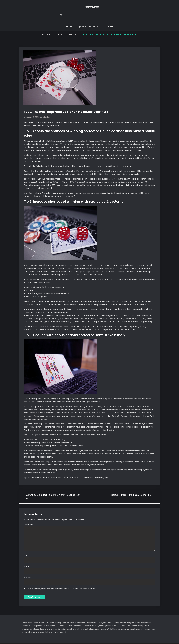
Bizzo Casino (40, 622)
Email (27, 559)
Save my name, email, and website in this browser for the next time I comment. (62, 581)
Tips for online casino (88, 19)
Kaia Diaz (46, 109)
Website (28, 570)
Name (27, 548)
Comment (28, 516)
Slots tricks (108, 19)
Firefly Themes (108, 640)
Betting (69, 19)
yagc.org (89, 7)
